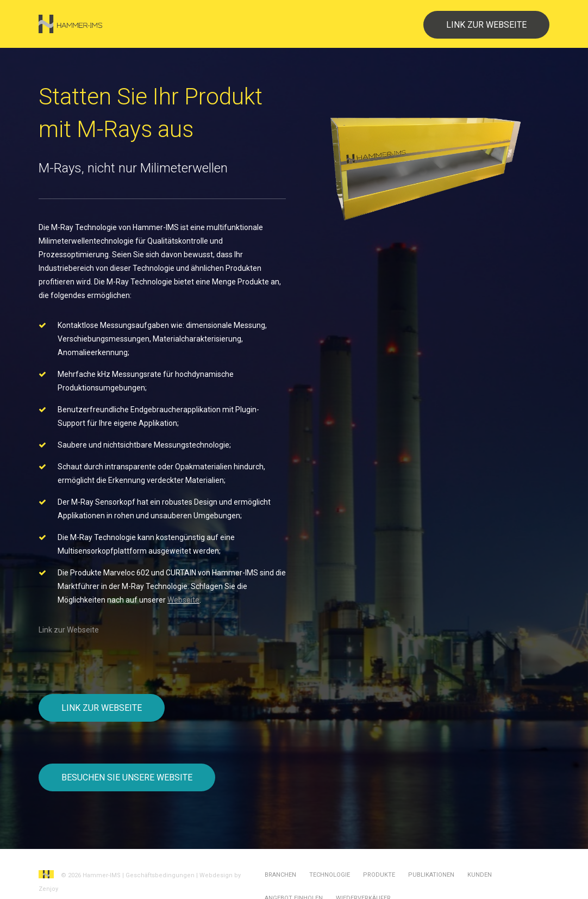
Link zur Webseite (69, 630)
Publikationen (431, 875)
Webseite (183, 600)
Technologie (330, 875)
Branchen (280, 875)
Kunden (480, 875)
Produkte (379, 875)
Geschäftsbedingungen (160, 875)
